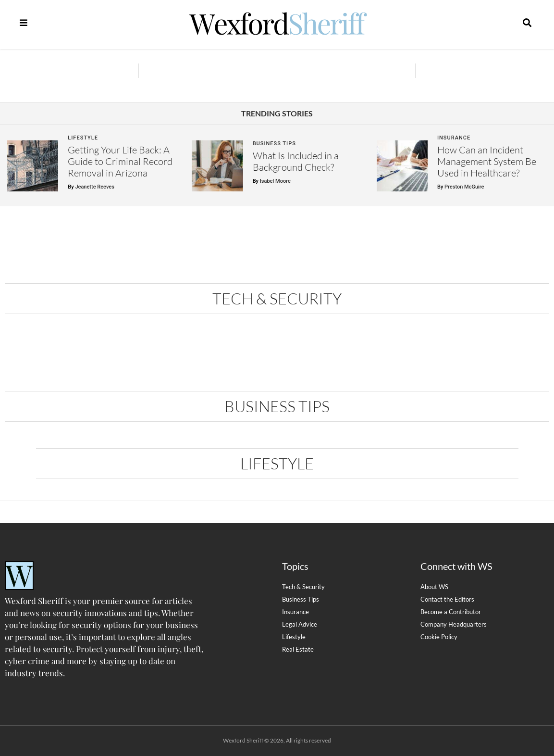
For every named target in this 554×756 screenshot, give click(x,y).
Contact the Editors (447, 599)
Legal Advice (300, 624)
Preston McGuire (464, 187)
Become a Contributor (451, 612)
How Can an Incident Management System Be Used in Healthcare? (487, 161)
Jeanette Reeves (94, 187)
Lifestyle (83, 138)
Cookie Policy (439, 637)
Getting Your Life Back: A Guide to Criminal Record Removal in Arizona (120, 161)
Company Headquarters (454, 624)
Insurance (454, 138)
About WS (434, 587)
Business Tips (274, 144)
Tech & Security (277, 298)
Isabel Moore (275, 181)
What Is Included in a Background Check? (296, 161)
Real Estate (298, 649)
